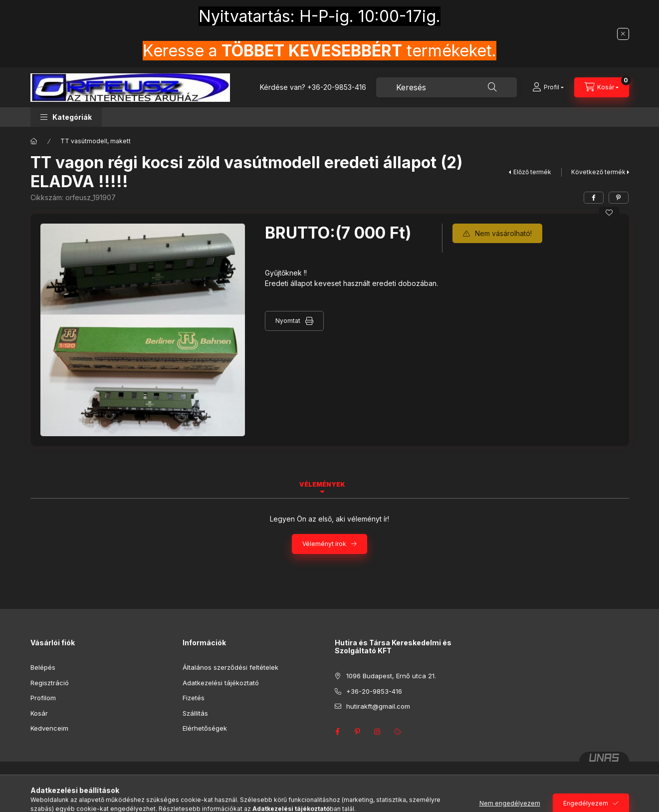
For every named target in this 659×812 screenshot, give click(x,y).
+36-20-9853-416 (337, 87)
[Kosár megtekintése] (602, 87)
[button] (66, 117)
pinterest (358, 732)
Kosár (39, 713)
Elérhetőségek (205, 728)
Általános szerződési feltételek (230, 667)
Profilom (43, 698)
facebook (338, 732)
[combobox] (446, 87)
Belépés (43, 667)
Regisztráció (50, 683)
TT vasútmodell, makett (96, 141)
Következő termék (598, 172)
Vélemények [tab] (322, 484)
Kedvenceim (49, 728)
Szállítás (195, 713)
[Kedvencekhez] (609, 213)
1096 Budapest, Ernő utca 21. (391, 676)
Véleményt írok (324, 544)
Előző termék (532, 172)
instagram (378, 732)
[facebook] (594, 198)
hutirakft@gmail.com (378, 706)
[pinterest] (619, 198)
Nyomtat (288, 321)
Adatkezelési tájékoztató (221, 683)
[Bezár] (623, 34)
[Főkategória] (34, 141)
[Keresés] (492, 87)
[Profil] (548, 87)
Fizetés (194, 698)
